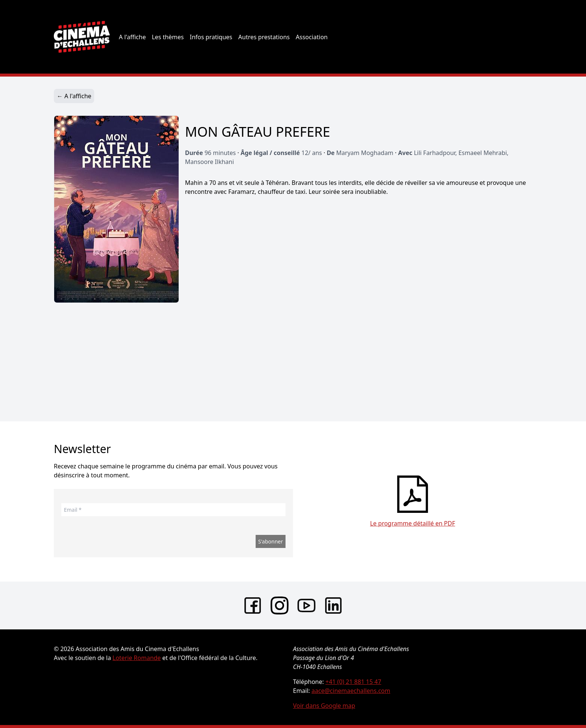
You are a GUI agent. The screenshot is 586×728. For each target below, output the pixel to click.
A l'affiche (132, 37)
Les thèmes (168, 37)
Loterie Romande (137, 658)
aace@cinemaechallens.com (351, 691)
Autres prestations (264, 37)
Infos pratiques (211, 37)
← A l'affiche (74, 96)
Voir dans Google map (324, 706)
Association (312, 37)
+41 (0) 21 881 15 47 (353, 682)
